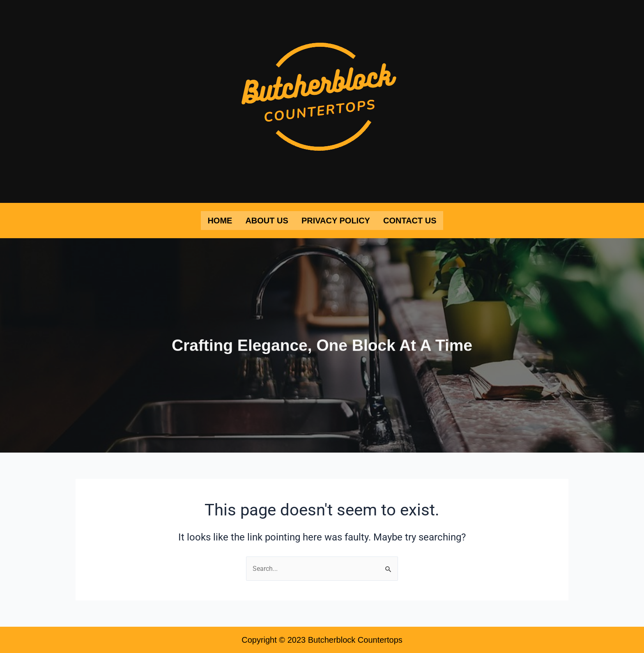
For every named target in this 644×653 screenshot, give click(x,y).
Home (220, 220)
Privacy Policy (336, 220)
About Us (267, 220)
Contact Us (410, 220)
